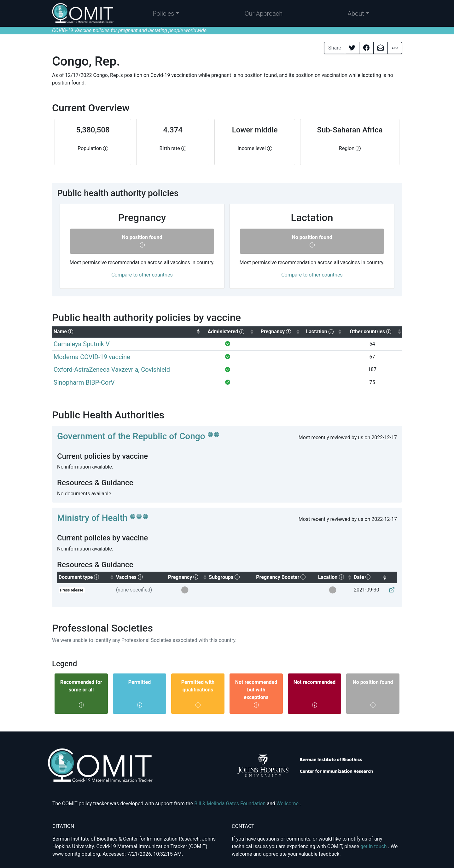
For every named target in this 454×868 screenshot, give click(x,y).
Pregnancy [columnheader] (188, 577)
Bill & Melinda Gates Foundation (230, 804)
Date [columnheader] (370, 577)
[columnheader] (126, 332)
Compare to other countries (142, 275)
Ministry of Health (92, 518)
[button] (166, 14)
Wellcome (288, 804)
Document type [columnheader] (87, 577)
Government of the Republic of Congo (131, 436)
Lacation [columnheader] (335, 577)
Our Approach (264, 14)
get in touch (374, 846)
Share (335, 48)
